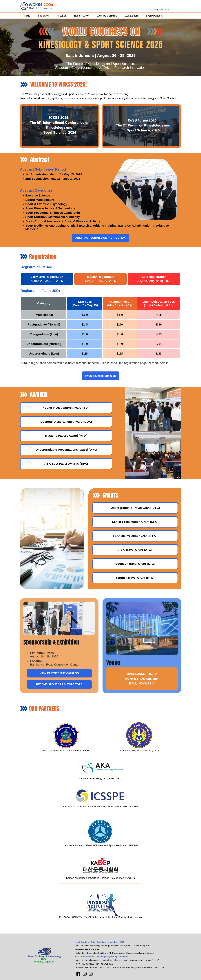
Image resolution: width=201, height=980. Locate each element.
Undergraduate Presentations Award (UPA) (66, 450)
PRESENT (61, 16)
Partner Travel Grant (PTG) (135, 578)
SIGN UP (162, 9)
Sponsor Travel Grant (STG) (135, 564)
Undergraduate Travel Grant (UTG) (135, 508)
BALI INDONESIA (154, 16)
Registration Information (100, 376)
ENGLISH (173, 9)
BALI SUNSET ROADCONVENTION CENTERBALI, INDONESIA (142, 679)
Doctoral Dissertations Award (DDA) (66, 422)
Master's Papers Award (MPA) (66, 436)
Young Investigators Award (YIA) (66, 408)
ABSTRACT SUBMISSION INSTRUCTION (101, 238)
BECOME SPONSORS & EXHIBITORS (59, 684)
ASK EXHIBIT (132, 16)
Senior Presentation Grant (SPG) (135, 522)
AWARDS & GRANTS (107, 16)
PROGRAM (43, 16)
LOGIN (154, 9)
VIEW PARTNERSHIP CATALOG (59, 673)
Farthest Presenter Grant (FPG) (135, 536)
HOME (27, 16)
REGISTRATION (82, 16)
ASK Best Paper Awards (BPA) (66, 464)
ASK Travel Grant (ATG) (135, 550)
